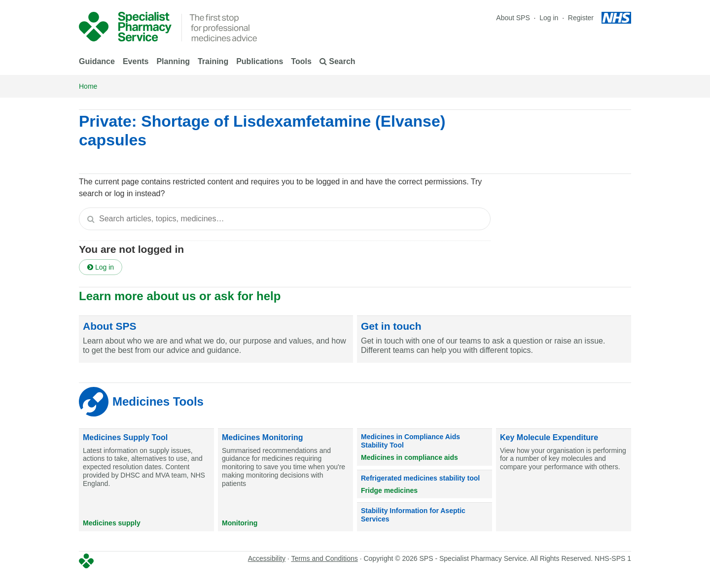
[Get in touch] (494, 340)
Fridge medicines (389, 490)
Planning (173, 61)
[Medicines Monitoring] (285, 480)
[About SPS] (216, 340)
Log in (550, 18)
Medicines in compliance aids (409, 457)
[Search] (91, 219)
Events (136, 61)
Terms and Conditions (324, 558)
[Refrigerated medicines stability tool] (425, 484)
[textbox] (285, 219)
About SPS (513, 18)
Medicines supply (112, 523)
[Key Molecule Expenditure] (564, 480)
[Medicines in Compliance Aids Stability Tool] (425, 447)
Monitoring (240, 523)
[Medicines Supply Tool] (146, 480)
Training (213, 61)
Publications (260, 61)
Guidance (97, 61)
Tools (301, 61)
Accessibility (267, 558)
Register (581, 18)
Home (88, 86)
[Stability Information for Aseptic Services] (425, 517)
